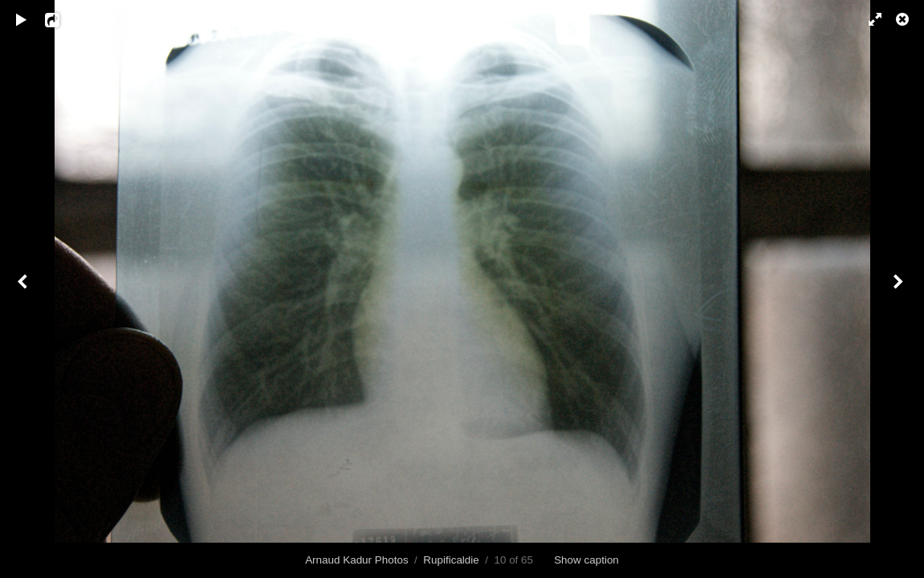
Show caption (586, 560)
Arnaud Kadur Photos (357, 560)
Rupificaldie (451, 560)
